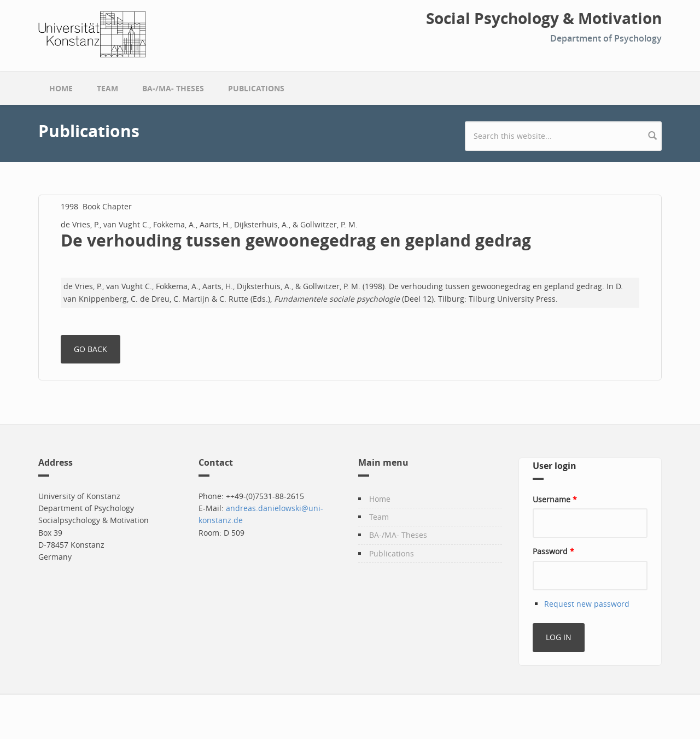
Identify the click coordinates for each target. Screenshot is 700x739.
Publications (256, 88)
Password (553, 551)
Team (107, 88)
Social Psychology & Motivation (544, 19)
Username (555, 499)
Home (61, 88)
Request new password (587, 604)
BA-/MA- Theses (173, 88)
